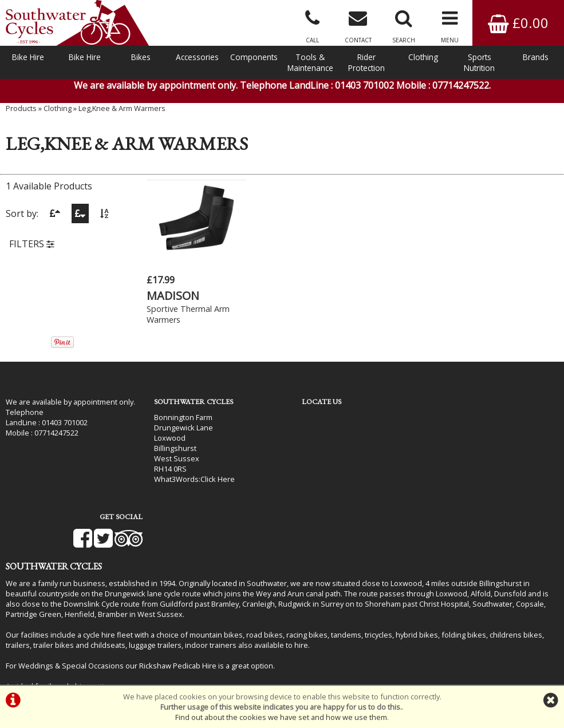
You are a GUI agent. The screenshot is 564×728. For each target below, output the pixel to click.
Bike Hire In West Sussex (49, 654)
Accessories (197, 57)
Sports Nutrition (479, 62)
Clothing (423, 57)
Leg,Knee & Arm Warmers (122, 112)
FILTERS (32, 248)
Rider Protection (366, 62)
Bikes (141, 57)
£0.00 (518, 23)
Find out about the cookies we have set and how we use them (281, 717)
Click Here (210, 478)
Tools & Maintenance (310, 62)
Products (21, 112)
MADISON (173, 295)
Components (254, 57)
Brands (536, 57)
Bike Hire (28, 57)
